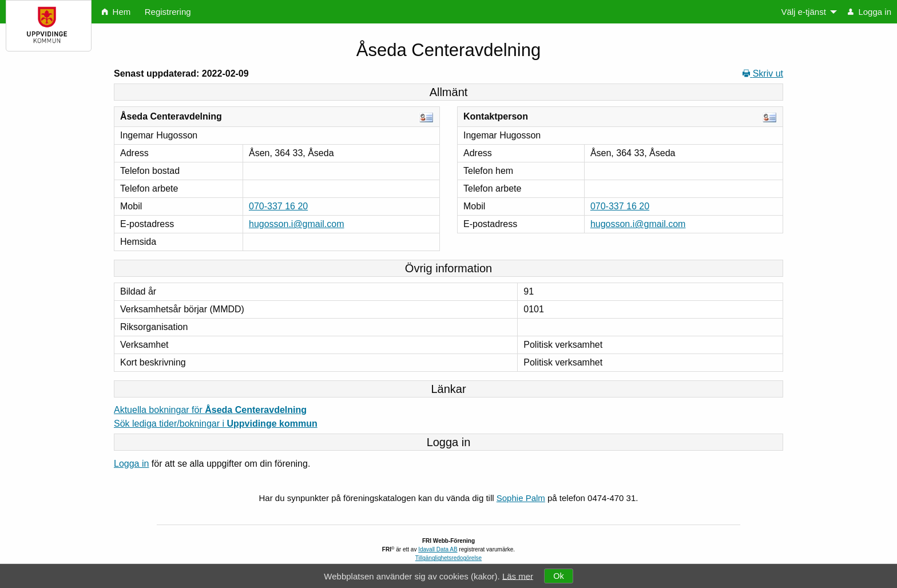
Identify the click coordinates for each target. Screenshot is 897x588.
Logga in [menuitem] (870, 12)
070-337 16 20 (278, 206)
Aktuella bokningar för (210, 410)
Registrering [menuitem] (168, 12)
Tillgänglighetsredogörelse (449, 558)
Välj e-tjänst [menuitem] (803, 12)
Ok (558, 576)
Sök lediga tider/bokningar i (216, 424)
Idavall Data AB (438, 549)
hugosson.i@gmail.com (297, 224)
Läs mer (518, 576)
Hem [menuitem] (116, 12)
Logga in (131, 464)
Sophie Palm (521, 498)
